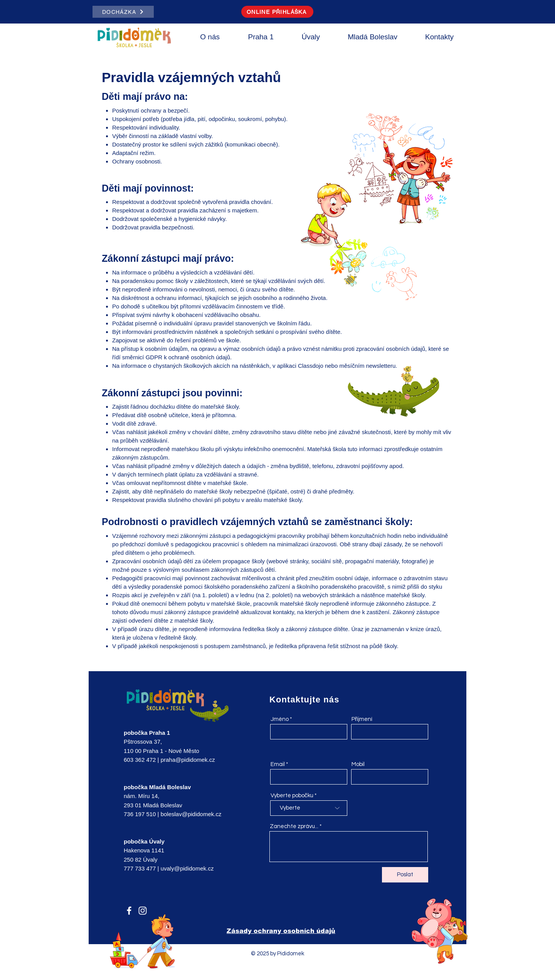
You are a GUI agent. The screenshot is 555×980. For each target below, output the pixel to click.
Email (278, 764)
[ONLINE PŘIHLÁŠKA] (277, 12)
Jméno (280, 719)
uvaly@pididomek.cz (187, 868)
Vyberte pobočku (292, 796)
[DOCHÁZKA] (123, 12)
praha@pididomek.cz (188, 760)
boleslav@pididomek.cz (191, 814)
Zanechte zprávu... (294, 826)
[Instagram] (143, 911)
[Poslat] (405, 875)
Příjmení (362, 719)
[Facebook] (129, 911)
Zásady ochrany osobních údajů (281, 931)
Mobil (358, 764)
